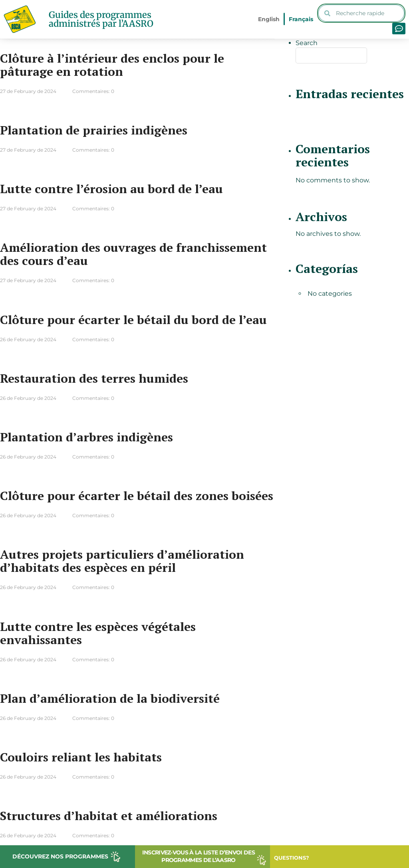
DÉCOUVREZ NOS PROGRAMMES (60, 856)
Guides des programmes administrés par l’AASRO (101, 19)
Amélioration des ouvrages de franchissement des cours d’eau (133, 254)
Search (307, 43)
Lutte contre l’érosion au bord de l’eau (111, 189)
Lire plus (246, 115)
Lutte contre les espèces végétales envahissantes (98, 633)
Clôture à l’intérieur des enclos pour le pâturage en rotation (112, 65)
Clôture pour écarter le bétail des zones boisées (137, 496)
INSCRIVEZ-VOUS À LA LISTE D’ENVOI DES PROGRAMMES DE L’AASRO (199, 856)
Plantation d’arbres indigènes (86, 437)
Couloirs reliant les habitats (81, 757)
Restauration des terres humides (94, 378)
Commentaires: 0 (93, 91)
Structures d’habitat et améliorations (109, 816)
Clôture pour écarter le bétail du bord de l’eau (133, 320)
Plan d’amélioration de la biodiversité (110, 698)
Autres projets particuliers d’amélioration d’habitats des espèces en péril (122, 561)
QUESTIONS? (292, 858)
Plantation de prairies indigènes (94, 130)
